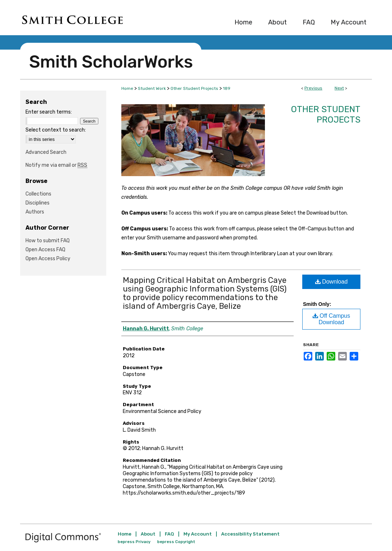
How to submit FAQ (48, 241)
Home (127, 88)
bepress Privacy (134, 542)
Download (332, 282)
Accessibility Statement (250, 534)
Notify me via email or (56, 165)
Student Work (152, 88)
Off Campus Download (332, 319)
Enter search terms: (49, 112)
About (148, 534)
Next (339, 88)
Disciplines (38, 203)
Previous (313, 88)
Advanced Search (46, 152)
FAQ (169, 534)
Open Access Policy (48, 259)
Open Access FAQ (45, 250)
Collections (38, 194)
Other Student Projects (194, 88)
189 (227, 88)
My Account (198, 534)
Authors (35, 212)
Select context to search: (56, 130)
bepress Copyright (176, 542)
